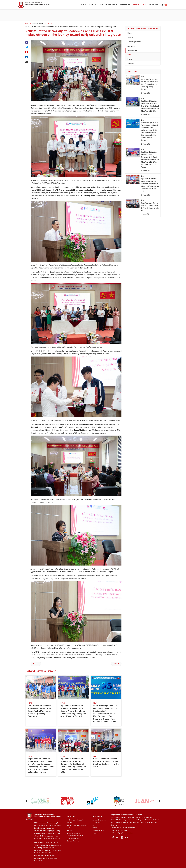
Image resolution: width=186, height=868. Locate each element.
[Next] (159, 801)
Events (130, 59)
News (129, 55)
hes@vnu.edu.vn (121, 830)
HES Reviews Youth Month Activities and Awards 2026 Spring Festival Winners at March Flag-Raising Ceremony (40, 711)
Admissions (125, 5)
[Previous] (27, 801)
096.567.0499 (46, 853)
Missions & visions (73, 833)
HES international (166, 5)
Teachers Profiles (73, 838)
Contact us (153, 5)
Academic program (99, 820)
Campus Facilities (73, 841)
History (69, 831)
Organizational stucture (75, 836)
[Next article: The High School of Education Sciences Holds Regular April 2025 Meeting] (116, 664)
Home (84, 5)
